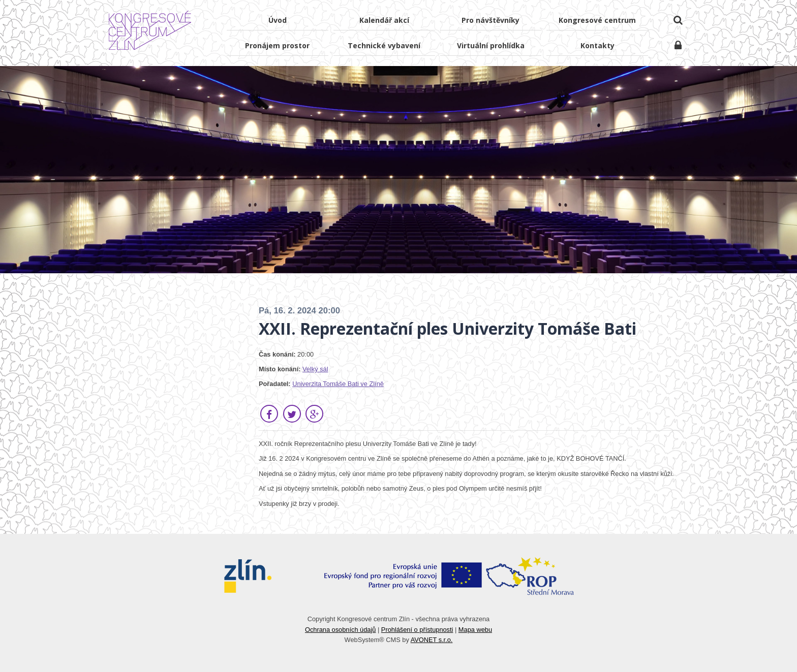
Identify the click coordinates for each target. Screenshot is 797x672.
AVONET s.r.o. (432, 640)
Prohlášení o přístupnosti (417, 630)
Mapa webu (475, 630)
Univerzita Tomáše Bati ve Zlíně (338, 384)
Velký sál (315, 369)
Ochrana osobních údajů (340, 630)
